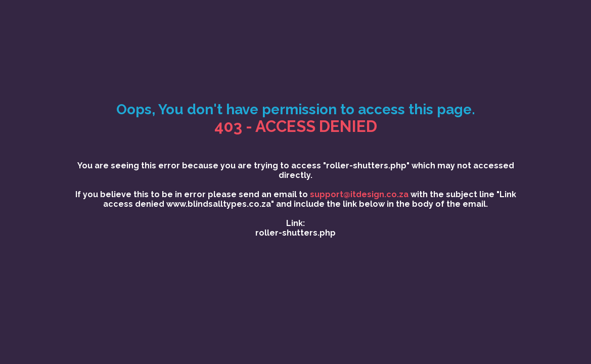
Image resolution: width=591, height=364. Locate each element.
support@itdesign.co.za (359, 194)
